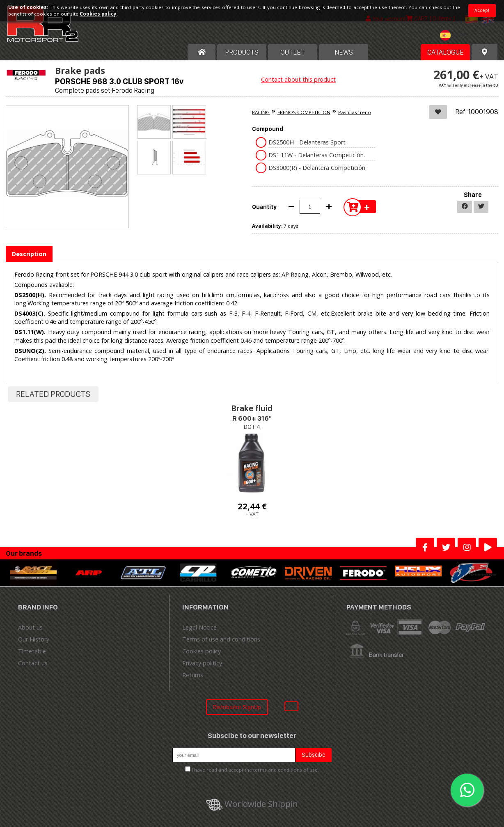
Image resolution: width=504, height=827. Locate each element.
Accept (482, 10)
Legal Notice (199, 627)
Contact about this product (298, 79)
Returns (193, 675)
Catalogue (446, 52)
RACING (261, 112)
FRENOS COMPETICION (304, 112)
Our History (34, 639)
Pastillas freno (355, 112)
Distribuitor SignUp (237, 707)
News (344, 52)
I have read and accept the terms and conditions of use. (255, 770)
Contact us (33, 663)
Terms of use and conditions (221, 639)
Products (242, 52)
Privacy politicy (202, 663)
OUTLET (293, 52)
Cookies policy (202, 651)
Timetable (32, 651)
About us (30, 627)
